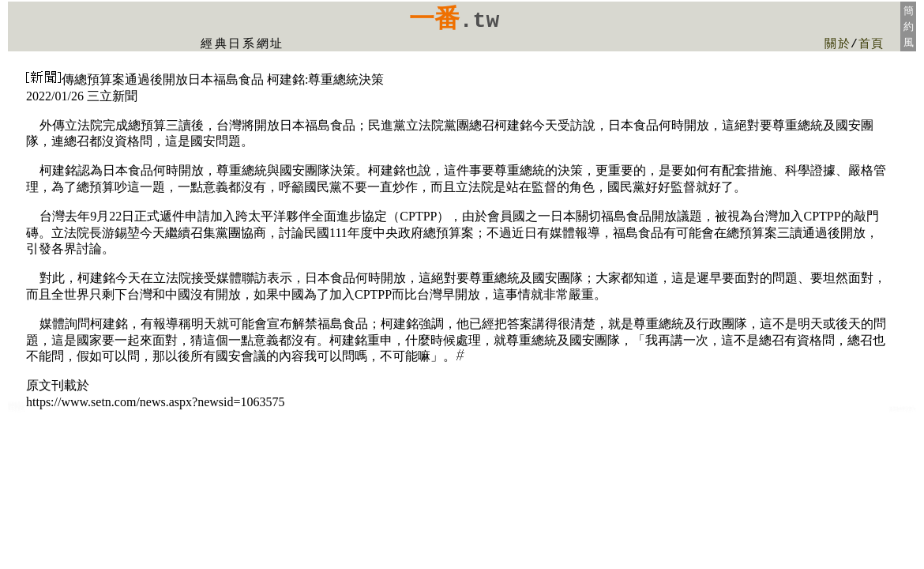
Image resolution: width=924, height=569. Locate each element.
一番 (434, 18)
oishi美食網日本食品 (16, 409)
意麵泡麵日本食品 (903, 409)
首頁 (871, 44)
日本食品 (14, 403)
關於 (838, 44)
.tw (479, 21)
